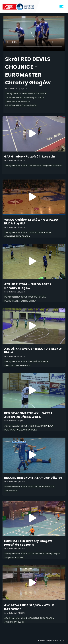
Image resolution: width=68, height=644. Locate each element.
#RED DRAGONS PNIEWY (41, 426)
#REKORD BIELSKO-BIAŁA (17, 365)
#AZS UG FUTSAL (37, 297)
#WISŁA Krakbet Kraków (40, 232)
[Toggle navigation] (62, 7)
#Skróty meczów (13, 93)
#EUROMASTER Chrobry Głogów (21, 97)
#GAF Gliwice (35, 166)
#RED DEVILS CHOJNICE (34, 93)
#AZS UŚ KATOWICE (38, 361)
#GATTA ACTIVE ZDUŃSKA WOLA (21, 430)
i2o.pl (62, 641)
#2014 (41, 97)
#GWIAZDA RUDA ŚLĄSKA (17, 236)
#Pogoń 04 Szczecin (52, 166)
